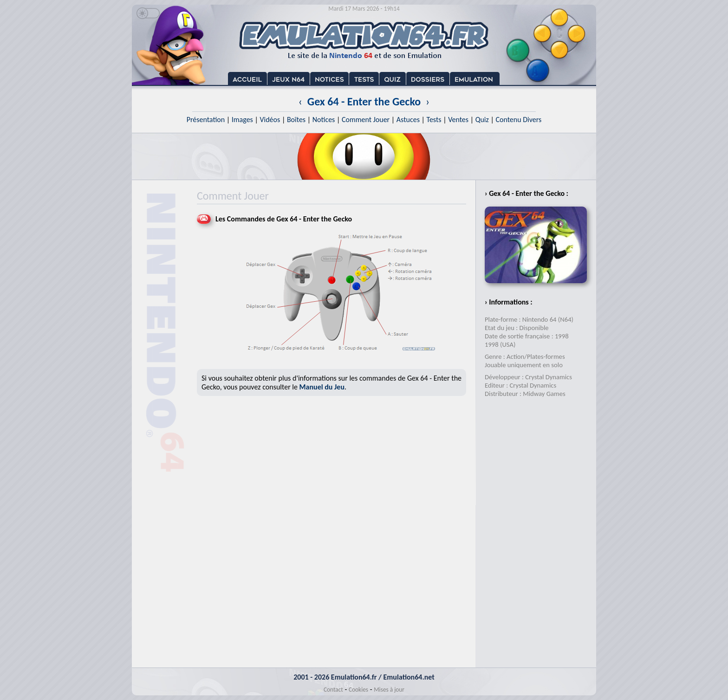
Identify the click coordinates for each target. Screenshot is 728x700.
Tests (434, 120)
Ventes (458, 120)
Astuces (408, 120)
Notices (324, 120)
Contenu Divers (518, 120)
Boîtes (296, 120)
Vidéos (270, 120)
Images (242, 120)
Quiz (482, 120)
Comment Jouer (366, 120)
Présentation (206, 120)
